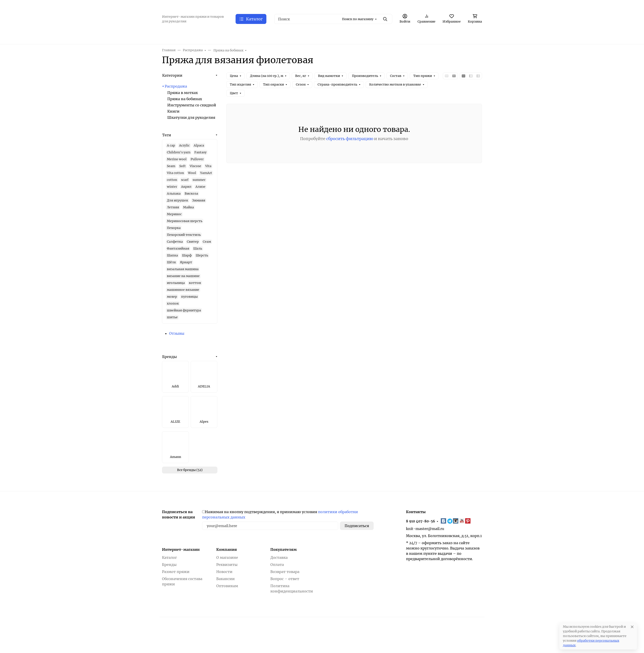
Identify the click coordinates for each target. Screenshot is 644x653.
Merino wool (177, 159)
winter (172, 187)
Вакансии (225, 579)
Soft (182, 166)
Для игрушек (178, 200)
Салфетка (175, 242)
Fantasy (200, 152)
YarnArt (206, 173)
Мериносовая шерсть (185, 221)
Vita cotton (175, 173)
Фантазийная (178, 248)
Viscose (195, 166)
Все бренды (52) (190, 470)
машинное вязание (183, 290)
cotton (172, 180)
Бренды (170, 357)
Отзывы (177, 333)
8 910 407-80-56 (421, 521)
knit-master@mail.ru (425, 529)
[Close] (632, 627)
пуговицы (189, 297)
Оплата (277, 565)
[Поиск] (333, 19)
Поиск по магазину (358, 19)
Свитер (193, 242)
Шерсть (202, 255)
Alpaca (199, 145)
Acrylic (184, 145)
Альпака (174, 194)
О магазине (227, 557)
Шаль (198, 248)
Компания (227, 549)
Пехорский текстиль (184, 235)
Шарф (187, 255)
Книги (173, 111)
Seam (171, 166)
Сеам (207, 242)
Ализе (200, 187)
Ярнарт (186, 262)
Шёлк (171, 262)
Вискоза (191, 194)
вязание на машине (183, 276)
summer (199, 180)
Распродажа (176, 86)
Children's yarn (179, 152)
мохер (172, 297)
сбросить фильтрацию (350, 139)
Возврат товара (285, 572)
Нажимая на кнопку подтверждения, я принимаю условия (280, 514)
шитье (172, 317)
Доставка (279, 557)
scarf (185, 180)
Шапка (172, 255)
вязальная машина (183, 269)
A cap (171, 145)
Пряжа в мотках (183, 93)
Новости (224, 572)
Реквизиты (227, 565)
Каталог (169, 557)
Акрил (186, 187)
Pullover (197, 159)
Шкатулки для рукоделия (191, 117)
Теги (167, 135)
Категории (172, 75)
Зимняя (199, 200)
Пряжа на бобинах (185, 99)
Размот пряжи (176, 572)
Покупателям (284, 549)
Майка (188, 207)
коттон (195, 283)
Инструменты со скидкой (192, 105)
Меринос (174, 214)
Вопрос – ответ (285, 579)
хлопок (173, 303)
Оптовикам (227, 586)
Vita (208, 166)
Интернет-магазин (181, 549)
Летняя (173, 207)
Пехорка (174, 228)
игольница (176, 283)
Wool (192, 173)
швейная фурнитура (184, 310)
